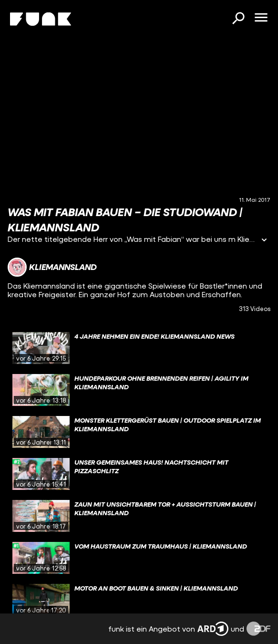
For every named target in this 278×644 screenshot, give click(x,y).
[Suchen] (238, 19)
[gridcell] (139, 348)
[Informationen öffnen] (264, 241)
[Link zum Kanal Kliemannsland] (52, 267)
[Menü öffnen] (261, 18)
